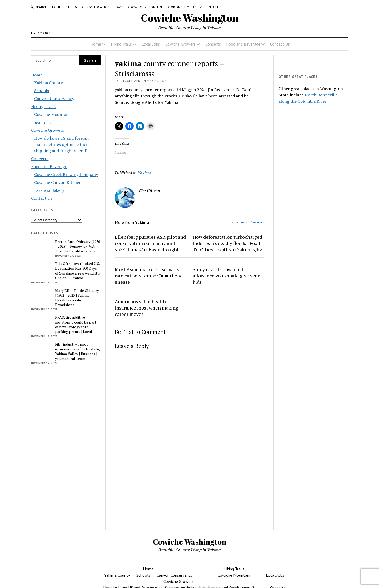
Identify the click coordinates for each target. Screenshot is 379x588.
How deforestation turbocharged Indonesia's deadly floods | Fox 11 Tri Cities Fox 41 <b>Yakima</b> (228, 243)
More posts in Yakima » (248, 222)
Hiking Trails (78, 7)
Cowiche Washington (190, 18)
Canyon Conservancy (54, 99)
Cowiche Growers (128, 7)
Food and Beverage (183, 7)
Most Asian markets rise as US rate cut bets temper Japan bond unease (149, 276)
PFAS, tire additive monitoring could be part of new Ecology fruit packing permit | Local (76, 325)
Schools (42, 91)
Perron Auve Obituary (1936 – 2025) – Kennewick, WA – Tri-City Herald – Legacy (78, 246)
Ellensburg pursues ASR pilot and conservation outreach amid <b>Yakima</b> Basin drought (150, 243)
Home (56, 7)
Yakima (144, 173)
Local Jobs (103, 7)
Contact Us (214, 7)
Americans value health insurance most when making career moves (146, 308)
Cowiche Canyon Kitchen (58, 182)
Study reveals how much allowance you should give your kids (226, 276)
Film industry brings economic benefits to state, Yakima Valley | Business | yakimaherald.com (77, 351)
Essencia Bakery (49, 190)
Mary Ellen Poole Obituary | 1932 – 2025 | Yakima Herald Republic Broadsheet (77, 298)
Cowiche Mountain (52, 114)
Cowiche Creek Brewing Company (66, 174)
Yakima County (49, 83)
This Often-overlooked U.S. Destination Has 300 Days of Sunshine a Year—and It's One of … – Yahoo (78, 271)
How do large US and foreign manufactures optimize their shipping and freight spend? (62, 144)
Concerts (157, 7)
